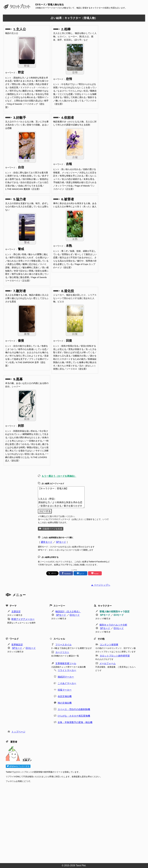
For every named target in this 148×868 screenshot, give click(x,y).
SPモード (61, 542)
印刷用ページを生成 (52, 529)
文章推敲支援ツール (66, 663)
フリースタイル (63, 645)
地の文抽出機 (65, 703)
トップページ (18, 732)
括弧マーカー (65, 690)
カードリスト (62, 652)
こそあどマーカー (67, 683)
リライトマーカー (67, 670)
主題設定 (16, 612)
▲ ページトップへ (101, 585)
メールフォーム (108, 663)
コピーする (45, 511)
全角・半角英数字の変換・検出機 (75, 722)
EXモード (75, 615)
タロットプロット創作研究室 (115, 656)
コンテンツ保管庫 (109, 645)
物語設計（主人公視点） (68, 612)
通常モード (47, 542)
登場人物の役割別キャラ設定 (114, 612)
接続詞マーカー (66, 677)
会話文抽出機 (65, 696)
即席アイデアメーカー (23, 619)
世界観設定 (17, 645)
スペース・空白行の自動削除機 (74, 709)
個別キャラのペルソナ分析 (113, 625)
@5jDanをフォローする (18, 766)
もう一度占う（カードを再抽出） (59, 476)
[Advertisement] (75, 822)
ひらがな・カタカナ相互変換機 (74, 716)
